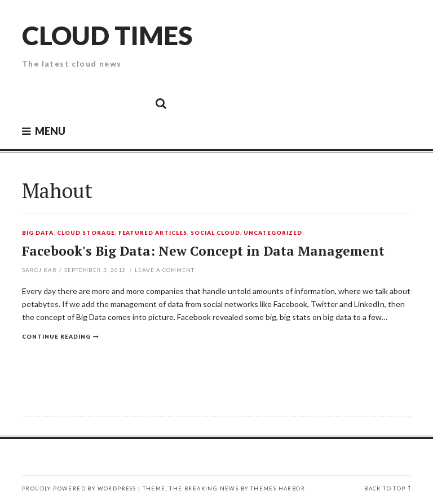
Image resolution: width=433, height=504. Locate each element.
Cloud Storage (86, 233)
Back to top (385, 488)
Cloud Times (107, 35)
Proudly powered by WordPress (79, 488)
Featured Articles (153, 233)
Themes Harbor (278, 488)
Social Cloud (215, 233)
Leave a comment (165, 270)
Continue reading (56, 336)
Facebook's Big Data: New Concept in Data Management (203, 251)
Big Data (38, 233)
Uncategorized (273, 233)
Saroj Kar (39, 270)
